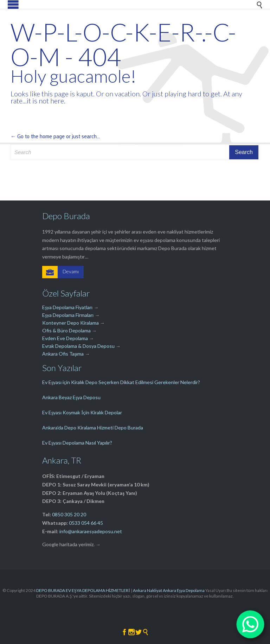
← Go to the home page (38, 136)
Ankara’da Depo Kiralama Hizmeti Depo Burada (93, 428)
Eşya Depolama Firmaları (68, 315)
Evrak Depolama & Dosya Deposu (79, 346)
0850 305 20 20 (69, 514)
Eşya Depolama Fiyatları (67, 307)
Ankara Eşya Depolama (184, 590)
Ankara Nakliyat (147, 590)
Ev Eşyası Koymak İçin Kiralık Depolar (82, 412)
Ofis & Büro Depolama (66, 330)
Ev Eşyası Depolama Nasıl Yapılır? (77, 443)
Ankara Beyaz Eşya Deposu (71, 397)
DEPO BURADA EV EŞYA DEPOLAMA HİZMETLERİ (83, 590)
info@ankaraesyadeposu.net (91, 531)
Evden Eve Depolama (65, 338)
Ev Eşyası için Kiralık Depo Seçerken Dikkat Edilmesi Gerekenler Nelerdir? (121, 382)
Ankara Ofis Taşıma (63, 354)
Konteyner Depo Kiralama (70, 323)
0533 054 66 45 (86, 523)
